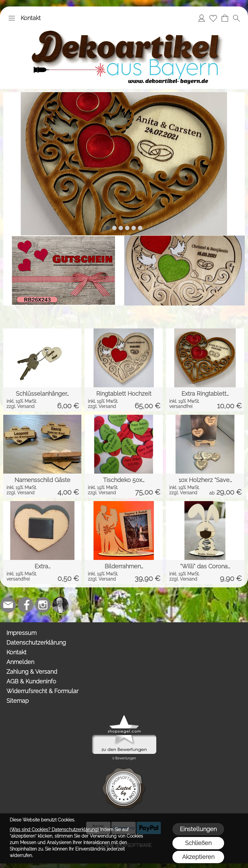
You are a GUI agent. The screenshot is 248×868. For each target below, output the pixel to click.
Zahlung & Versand (32, 672)
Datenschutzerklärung (36, 643)
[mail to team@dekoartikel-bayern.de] (8, 605)
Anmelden (20, 662)
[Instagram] (43, 605)
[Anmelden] (201, 18)
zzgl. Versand (21, 406)
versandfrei (181, 406)
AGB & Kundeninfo (31, 681)
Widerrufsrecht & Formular (42, 691)
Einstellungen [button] (198, 829)
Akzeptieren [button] (198, 857)
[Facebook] (26, 605)
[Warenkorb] (225, 18)
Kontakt (31, 18)
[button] (12, 18)
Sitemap (18, 701)
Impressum (21, 633)
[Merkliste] (213, 18)
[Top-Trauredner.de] (60, 605)
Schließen (198, 843)
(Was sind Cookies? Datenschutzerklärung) (54, 830)
